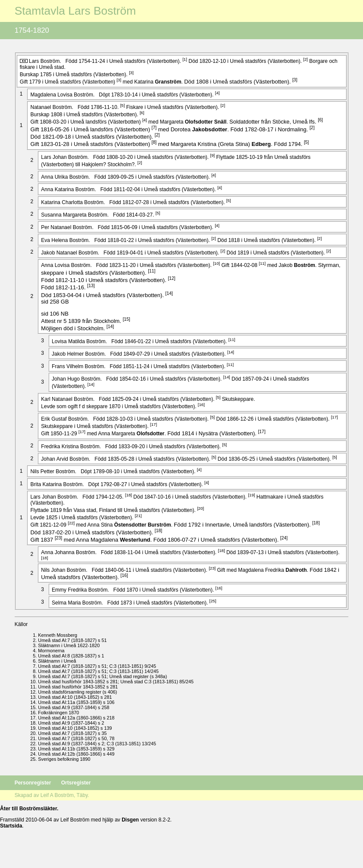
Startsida (11, 826)
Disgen (130, 820)
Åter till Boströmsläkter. (29, 809)
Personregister (34, 783)
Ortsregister (76, 783)
